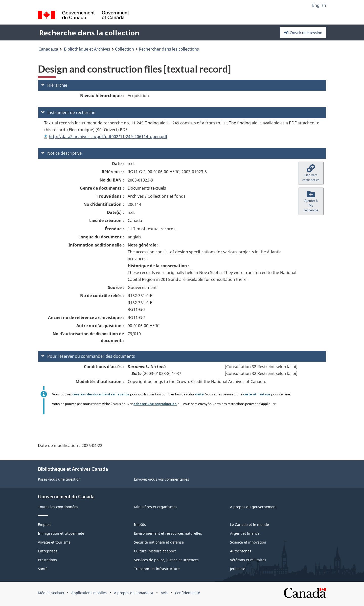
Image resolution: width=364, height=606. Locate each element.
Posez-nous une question (59, 479)
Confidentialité (187, 593)
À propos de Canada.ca (134, 593)
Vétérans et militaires (248, 560)
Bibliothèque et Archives (87, 49)
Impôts (140, 524)
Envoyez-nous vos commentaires (162, 479)
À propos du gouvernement (253, 507)
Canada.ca (48, 49)
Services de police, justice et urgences (166, 560)
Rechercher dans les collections (169, 49)
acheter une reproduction (155, 404)
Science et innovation (248, 542)
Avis (164, 593)
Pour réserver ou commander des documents (88, 356)
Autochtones (241, 551)
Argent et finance (245, 533)
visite (199, 394)
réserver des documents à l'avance (101, 394)
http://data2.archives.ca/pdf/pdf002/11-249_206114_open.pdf (108, 137)
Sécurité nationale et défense (159, 542)
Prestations (47, 560)
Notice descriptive (61, 153)
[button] (311, 173)
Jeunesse (238, 569)
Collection (124, 49)
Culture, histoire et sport (155, 551)
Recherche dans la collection (89, 33)
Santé (43, 569)
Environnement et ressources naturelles (168, 533)
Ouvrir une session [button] (303, 32)
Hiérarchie (54, 85)
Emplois (45, 524)
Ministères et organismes (156, 507)
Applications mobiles (89, 593)
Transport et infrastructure (157, 569)
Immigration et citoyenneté (61, 533)
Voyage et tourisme (54, 542)
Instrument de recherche (68, 113)
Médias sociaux (51, 593)
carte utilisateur (257, 394)
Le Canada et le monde (249, 524)
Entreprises (48, 551)
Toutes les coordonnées (58, 507)
